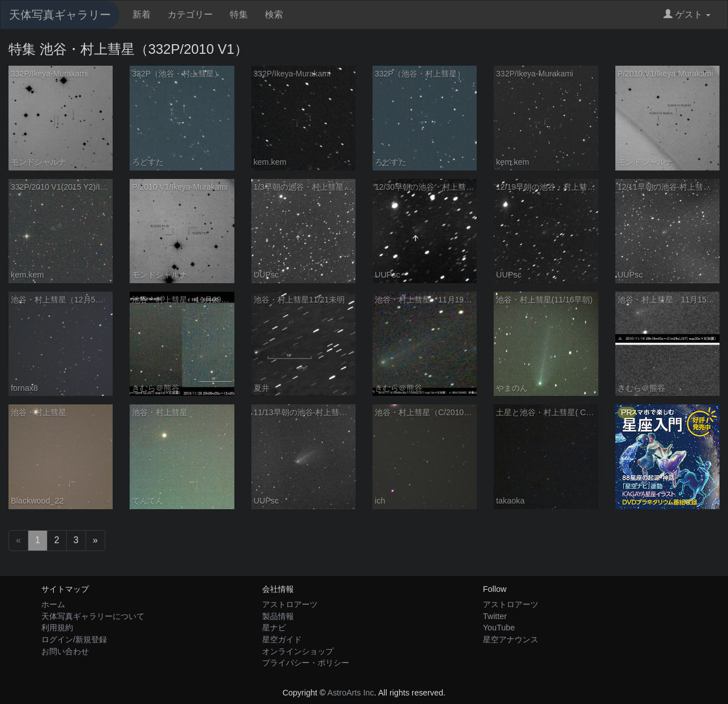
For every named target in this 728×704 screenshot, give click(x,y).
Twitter (495, 616)
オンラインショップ (298, 651)
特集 (239, 14)
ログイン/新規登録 (74, 639)
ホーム (53, 604)
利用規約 (57, 628)
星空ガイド (282, 639)
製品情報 (278, 616)
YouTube (499, 628)
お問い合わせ (65, 651)
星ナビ (274, 628)
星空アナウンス (511, 639)
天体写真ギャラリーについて (93, 616)
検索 (274, 14)
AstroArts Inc (350, 693)
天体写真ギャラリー (60, 15)
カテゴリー (190, 14)
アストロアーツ (290, 604)
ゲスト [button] (687, 14)
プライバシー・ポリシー (306, 663)
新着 (142, 14)
